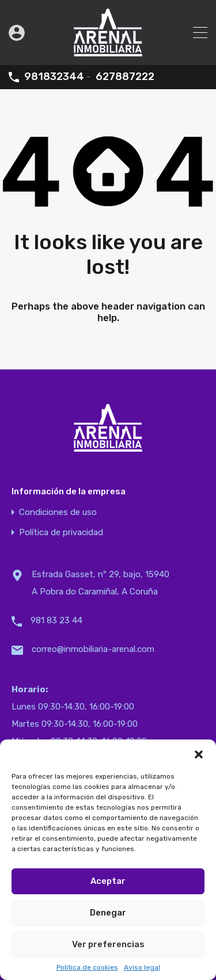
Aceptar (108, 881)
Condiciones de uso (58, 512)
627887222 (125, 77)
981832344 (54, 77)
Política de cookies (87, 967)
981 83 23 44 (56, 620)
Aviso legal (142, 967)
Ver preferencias (108, 944)
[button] (199, 754)
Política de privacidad (61, 533)
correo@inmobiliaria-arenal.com (93, 649)
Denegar (108, 913)
